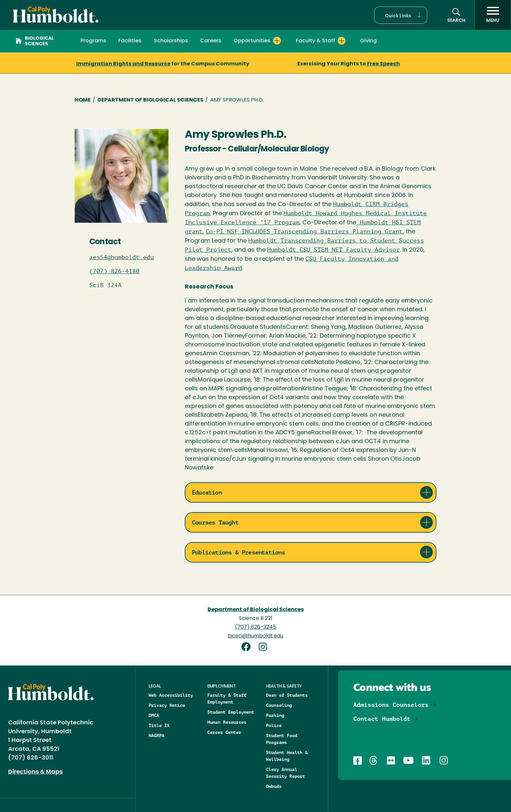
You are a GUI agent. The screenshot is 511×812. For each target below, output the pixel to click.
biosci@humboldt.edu (255, 636)
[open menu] (493, 15)
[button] (401, 15)
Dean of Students (287, 695)
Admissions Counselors (391, 705)
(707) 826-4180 (114, 271)
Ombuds (274, 786)
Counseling (279, 705)
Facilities (130, 41)
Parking (275, 715)
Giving (368, 41)
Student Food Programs (282, 739)
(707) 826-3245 (255, 627)
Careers (211, 41)
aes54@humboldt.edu (122, 257)
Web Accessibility (171, 695)
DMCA (154, 715)
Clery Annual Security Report (285, 773)
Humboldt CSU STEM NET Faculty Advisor (334, 250)
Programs (93, 41)
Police (274, 725)
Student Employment (231, 712)
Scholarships (171, 41)
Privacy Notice (167, 705)
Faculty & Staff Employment (227, 699)
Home (83, 100)
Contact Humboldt (382, 719)
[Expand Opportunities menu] (277, 41)
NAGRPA (156, 735)
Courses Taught (215, 522)
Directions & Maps (35, 772)
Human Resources (227, 722)
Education (207, 492)
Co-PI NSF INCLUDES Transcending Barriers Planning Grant (304, 231)
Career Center (224, 732)
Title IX (159, 725)
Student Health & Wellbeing (287, 756)
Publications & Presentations (239, 552)
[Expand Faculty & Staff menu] (342, 41)
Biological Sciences (35, 41)
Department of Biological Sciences (150, 100)
